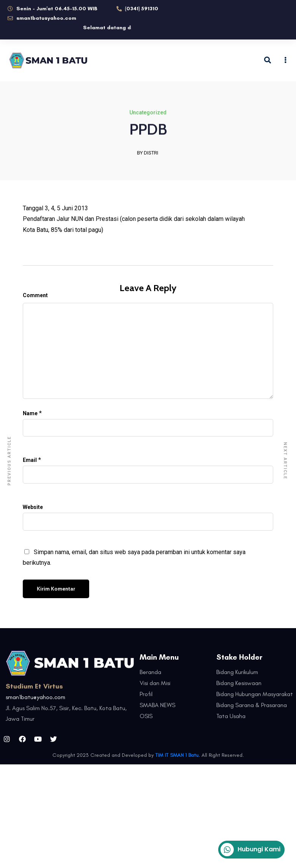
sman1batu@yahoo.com (35, 697)
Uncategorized (148, 113)
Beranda (150, 672)
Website (33, 507)
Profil (146, 694)
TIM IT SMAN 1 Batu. (178, 755)
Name (30, 413)
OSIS (146, 716)
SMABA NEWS (157, 705)
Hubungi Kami (250, 850)
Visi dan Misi (155, 683)
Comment (35, 295)
